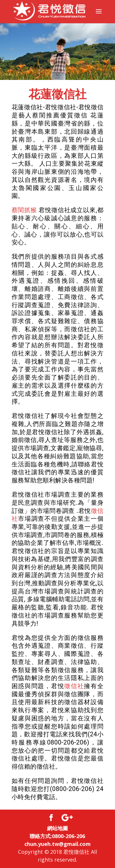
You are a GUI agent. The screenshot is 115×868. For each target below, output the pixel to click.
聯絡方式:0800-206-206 (57, 836)
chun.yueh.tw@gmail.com (57, 844)
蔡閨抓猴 (24, 210)
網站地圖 (57, 828)
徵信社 (74, 686)
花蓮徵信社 (57, 94)
